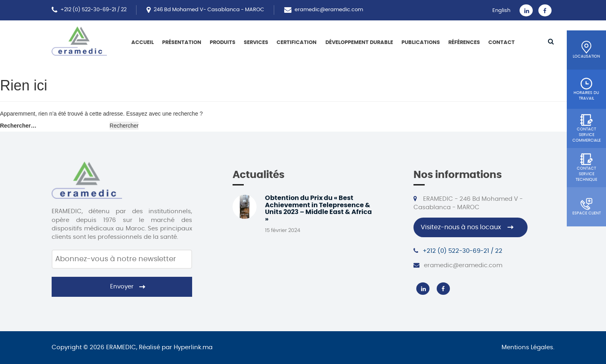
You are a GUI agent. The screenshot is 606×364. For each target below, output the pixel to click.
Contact (502, 43)
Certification (297, 43)
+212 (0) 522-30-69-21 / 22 (93, 10)
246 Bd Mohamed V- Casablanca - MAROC (209, 10)
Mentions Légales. (528, 347)
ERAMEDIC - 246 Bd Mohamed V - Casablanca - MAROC (468, 203)
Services (256, 43)
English (501, 11)
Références (464, 43)
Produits (223, 43)
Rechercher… (18, 126)
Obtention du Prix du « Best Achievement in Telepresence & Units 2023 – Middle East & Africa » (318, 209)
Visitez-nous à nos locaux (461, 227)
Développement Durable (359, 43)
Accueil (142, 43)
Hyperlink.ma (193, 347)
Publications (421, 43)
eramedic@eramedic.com (329, 10)
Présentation (182, 43)
